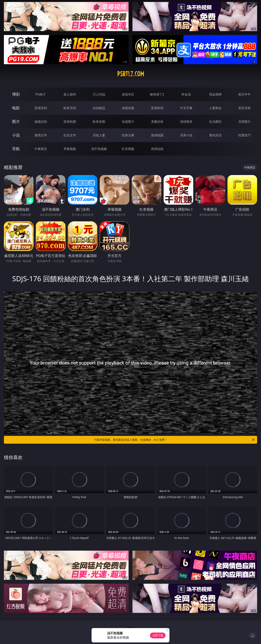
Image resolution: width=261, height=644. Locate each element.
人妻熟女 (215, 108)
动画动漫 (128, 108)
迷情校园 (157, 135)
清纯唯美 (186, 122)
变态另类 (244, 108)
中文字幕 (186, 108)
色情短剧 (157, 149)
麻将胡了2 (157, 94)
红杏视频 (128, 149)
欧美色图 (99, 122)
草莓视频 (70, 149)
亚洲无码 (41, 108)
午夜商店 (41, 149)
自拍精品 (99, 108)
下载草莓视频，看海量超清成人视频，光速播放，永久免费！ (174, 440)
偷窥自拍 (41, 122)
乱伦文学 (70, 135)
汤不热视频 (99, 149)
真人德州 (70, 94)
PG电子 (41, 94)
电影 (16, 108)
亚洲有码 (157, 108)
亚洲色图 (70, 122)
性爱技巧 (244, 135)
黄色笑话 (215, 135)
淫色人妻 (99, 135)
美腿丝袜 (157, 122)
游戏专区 (128, 94)
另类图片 (244, 122)
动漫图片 (128, 122)
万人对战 (99, 94)
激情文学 (41, 135)
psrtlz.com (131, 74)
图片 (16, 121)
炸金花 (186, 94)
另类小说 (186, 135)
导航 (16, 149)
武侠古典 (128, 135)
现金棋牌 (215, 94)
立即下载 (158, 635)
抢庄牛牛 (244, 94)
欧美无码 (70, 108)
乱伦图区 (215, 122)
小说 (16, 135)
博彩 (16, 94)
